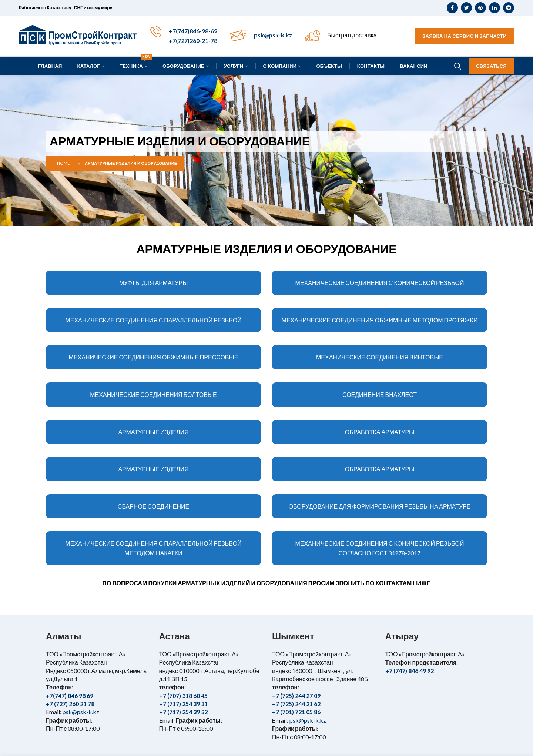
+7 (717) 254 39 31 (183, 704)
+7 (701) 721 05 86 (296, 712)
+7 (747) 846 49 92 (410, 671)
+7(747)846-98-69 (193, 31)
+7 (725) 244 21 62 (296, 704)
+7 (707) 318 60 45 (183, 695)
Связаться (491, 66)
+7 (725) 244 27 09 (296, 695)
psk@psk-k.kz (273, 35)
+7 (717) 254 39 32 (183, 712)
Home (63, 163)
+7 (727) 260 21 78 (70, 704)
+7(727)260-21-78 (193, 41)
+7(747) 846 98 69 (70, 695)
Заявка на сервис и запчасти (465, 36)
